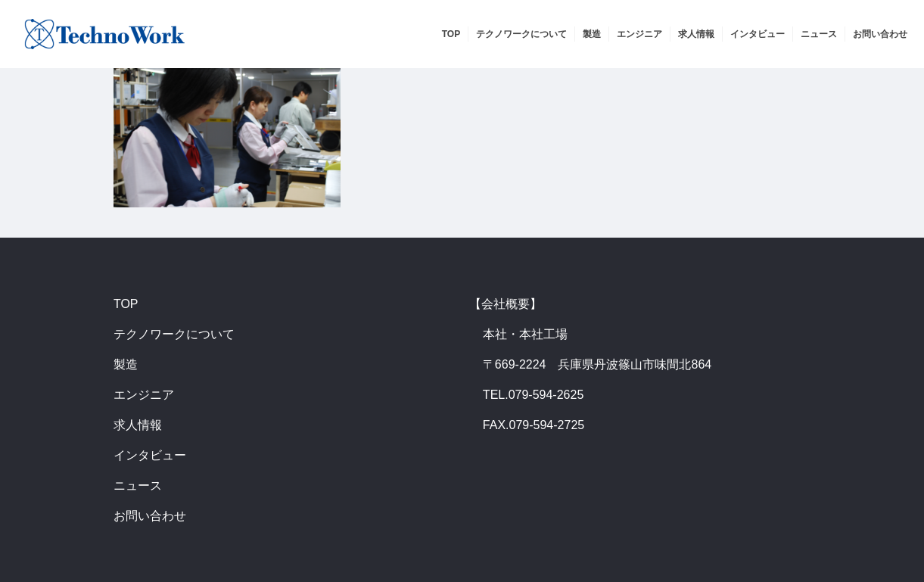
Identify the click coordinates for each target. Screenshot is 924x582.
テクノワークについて (174, 334)
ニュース (138, 486)
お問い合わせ (150, 516)
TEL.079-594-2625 (533, 395)
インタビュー (150, 455)
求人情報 (138, 425)
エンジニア (144, 395)
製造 (126, 364)
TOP (126, 304)
